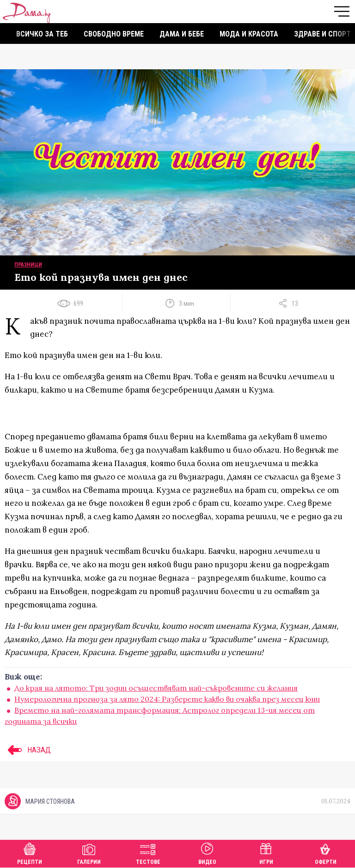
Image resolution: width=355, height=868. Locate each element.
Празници (28, 265)
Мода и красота (249, 34)
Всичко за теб (42, 34)
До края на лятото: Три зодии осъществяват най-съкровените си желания (156, 688)
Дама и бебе (182, 34)
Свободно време (114, 34)
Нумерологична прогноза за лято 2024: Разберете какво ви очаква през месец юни (167, 699)
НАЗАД (28, 750)
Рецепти (30, 853)
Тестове (148, 853)
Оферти (326, 853)
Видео (207, 853)
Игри (266, 853)
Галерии (89, 853)
